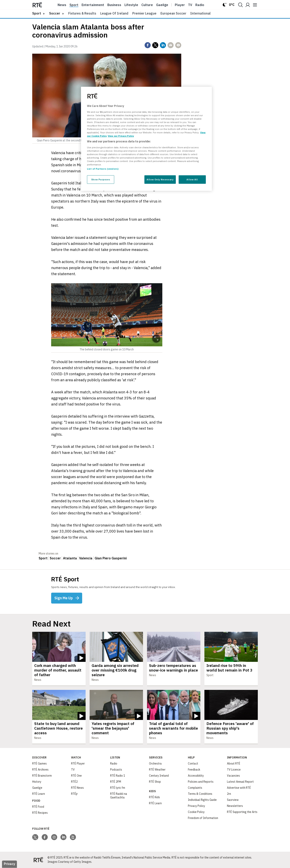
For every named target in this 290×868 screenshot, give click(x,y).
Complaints (195, 788)
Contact (193, 764)
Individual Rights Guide (202, 800)
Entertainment (93, 5)
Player (180, 5)
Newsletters (235, 806)
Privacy (9, 864)
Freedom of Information (203, 818)
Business (114, 5)
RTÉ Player (78, 764)
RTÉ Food (38, 807)
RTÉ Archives (40, 770)
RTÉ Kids (154, 797)
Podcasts (116, 770)
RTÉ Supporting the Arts (242, 812)
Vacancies (233, 776)
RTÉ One (76, 776)
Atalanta (70, 558)
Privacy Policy (196, 806)
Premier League (144, 13)
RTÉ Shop (155, 782)
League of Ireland (114, 13)
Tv (190, 5)
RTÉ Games (39, 764)
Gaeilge (162, 5)
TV (73, 770)
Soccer (55, 13)
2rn (229, 794)
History (37, 782)
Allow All (192, 179)
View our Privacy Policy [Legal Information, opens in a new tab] (121, 136)
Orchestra (155, 764)
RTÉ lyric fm (118, 788)
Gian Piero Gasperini (111, 558)
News (62, 5)
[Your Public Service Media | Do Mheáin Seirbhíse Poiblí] (38, 860)
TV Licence (234, 770)
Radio (200, 5)
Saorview (233, 800)
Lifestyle (131, 5)
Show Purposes (101, 179)
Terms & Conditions (200, 794)
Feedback (194, 770)
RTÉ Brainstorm (42, 776)
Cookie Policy (196, 812)
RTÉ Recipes (40, 813)
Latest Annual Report (240, 782)
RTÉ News (77, 788)
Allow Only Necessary (160, 179)
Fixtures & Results (82, 13)
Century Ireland (159, 776)
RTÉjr (74, 794)
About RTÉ (234, 764)
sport (37, 13)
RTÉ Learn (39, 794)
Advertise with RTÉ (239, 788)
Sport (74, 5)
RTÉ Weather (157, 770)
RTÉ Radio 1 (118, 776)
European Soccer (173, 13)
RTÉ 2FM (116, 782)
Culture (147, 5)
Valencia (86, 558)
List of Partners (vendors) (103, 169)
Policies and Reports (201, 782)
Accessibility (196, 776)
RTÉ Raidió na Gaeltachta (119, 796)
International (200, 13)
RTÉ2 (74, 782)
